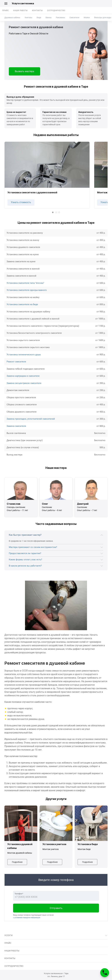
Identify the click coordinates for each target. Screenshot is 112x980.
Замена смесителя (16, 426)
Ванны (49, 17)
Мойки (87, 17)
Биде (39, 17)
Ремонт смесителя (16, 362)
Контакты (37, 10)
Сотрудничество (56, 10)
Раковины (60, 17)
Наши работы (20, 10)
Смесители (74, 17)
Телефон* (19, 894)
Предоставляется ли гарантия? (25, 553)
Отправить (56, 908)
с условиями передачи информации (27, 918)
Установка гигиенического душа (24, 355)
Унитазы (28, 17)
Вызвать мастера (24, 71)
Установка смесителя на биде (22, 304)
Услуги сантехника (23, 3)
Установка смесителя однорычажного (27, 290)
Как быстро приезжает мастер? (25, 535)
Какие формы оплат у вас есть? (25, 560)
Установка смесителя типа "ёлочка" (25, 283)
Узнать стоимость (21, 202)
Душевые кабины (12, 17)
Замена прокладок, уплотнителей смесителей (31, 419)
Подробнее (17, 862)
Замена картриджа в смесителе (23, 376)
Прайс (6, 10)
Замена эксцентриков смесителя (24, 383)
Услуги (8, 935)
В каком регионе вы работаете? (25, 566)
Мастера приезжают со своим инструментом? (33, 547)
